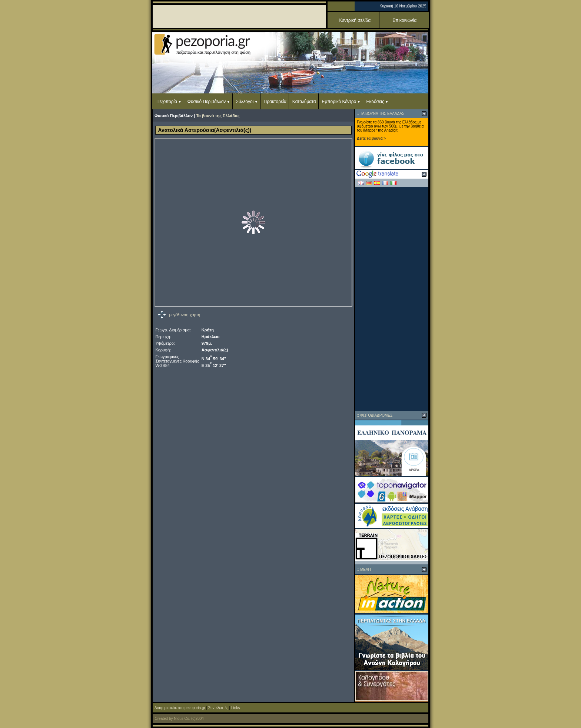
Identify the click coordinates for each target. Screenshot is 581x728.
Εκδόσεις (375, 102)
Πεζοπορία (167, 102)
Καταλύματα (304, 102)
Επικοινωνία (404, 20)
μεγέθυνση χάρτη (185, 315)
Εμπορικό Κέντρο (339, 102)
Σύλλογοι (245, 102)
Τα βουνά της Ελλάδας (218, 116)
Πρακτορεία (275, 102)
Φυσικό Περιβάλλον (206, 102)
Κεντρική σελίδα (355, 20)
